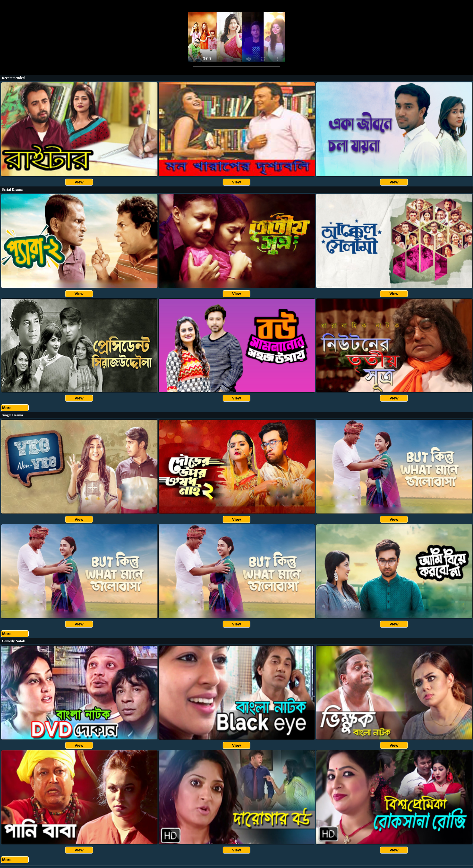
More (7, 408)
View (79, 182)
